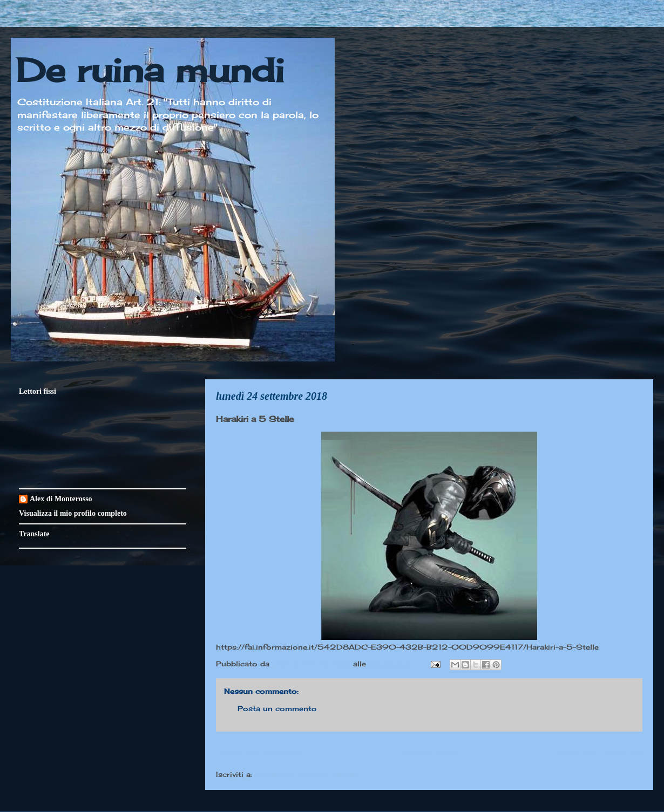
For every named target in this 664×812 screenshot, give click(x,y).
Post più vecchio (599, 752)
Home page (429, 752)
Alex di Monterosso (61, 499)
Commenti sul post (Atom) (307, 774)
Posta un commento (277, 708)
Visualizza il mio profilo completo (73, 513)
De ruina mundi (150, 70)
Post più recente (259, 752)
